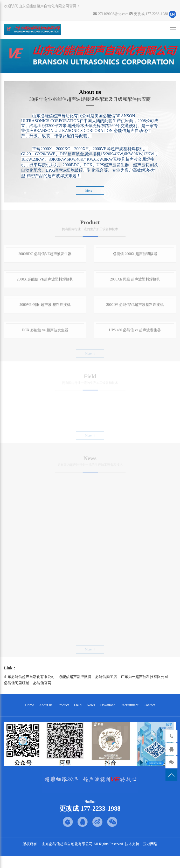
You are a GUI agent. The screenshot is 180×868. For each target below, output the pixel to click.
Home (30, 705)
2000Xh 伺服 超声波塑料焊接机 (135, 281)
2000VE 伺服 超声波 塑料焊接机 (45, 307)
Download (108, 705)
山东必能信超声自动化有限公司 (29, 677)
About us (46, 705)
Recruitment (129, 705)
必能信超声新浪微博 (75, 677)
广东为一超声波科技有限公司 (144, 677)
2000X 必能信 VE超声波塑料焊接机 (45, 281)
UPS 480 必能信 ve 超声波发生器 (135, 332)
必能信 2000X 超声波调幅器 (135, 256)
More (90, 191)
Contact (149, 705)
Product (63, 705)
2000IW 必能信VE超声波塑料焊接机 (135, 307)
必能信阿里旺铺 (17, 683)
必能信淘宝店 (106, 677)
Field (78, 705)
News (91, 705)
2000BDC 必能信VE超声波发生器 (45, 256)
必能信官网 (42, 683)
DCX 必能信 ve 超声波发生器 (45, 332)
